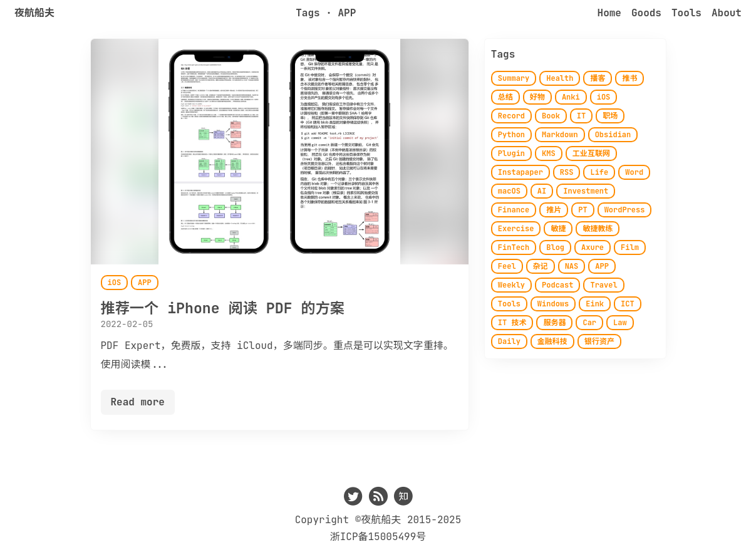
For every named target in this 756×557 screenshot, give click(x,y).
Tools (686, 13)
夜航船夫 (34, 13)
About (727, 13)
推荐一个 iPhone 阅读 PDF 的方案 (223, 308)
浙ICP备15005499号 (378, 537)
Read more (138, 402)
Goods (646, 13)
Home (609, 13)
